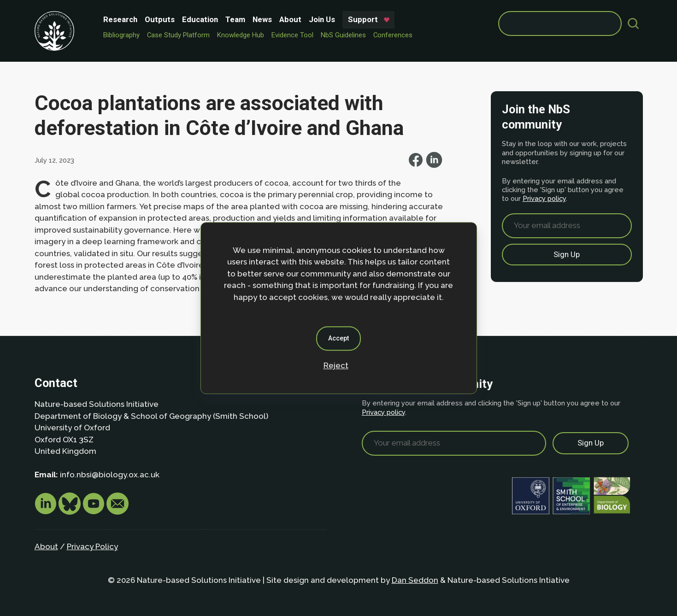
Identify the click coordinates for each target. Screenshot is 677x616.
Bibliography (121, 35)
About (290, 19)
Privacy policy (544, 198)
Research (120, 19)
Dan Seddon (415, 580)
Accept (338, 338)
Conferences (393, 35)
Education (200, 19)
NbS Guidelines (343, 35)
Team (235, 19)
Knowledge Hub (241, 35)
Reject (336, 365)
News (262, 19)
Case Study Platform (178, 35)
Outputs (160, 19)
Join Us (322, 19)
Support (363, 19)
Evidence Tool (292, 35)
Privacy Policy (92, 546)
